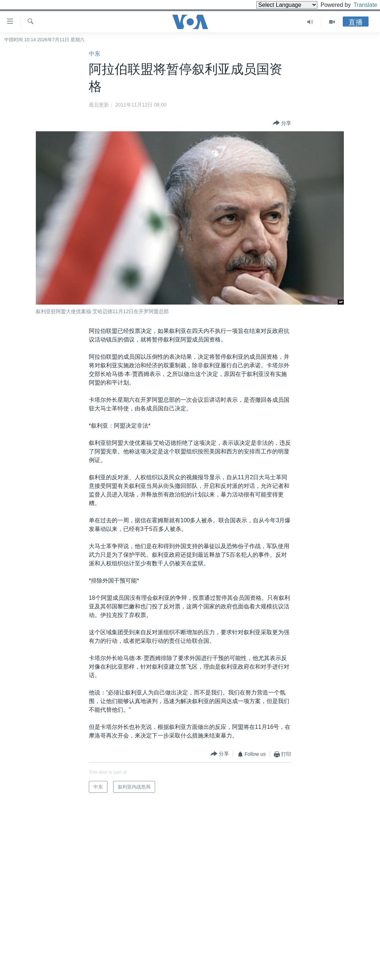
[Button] (282, 123)
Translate (359, 5)
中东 (95, 54)
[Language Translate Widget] (275, 5)
